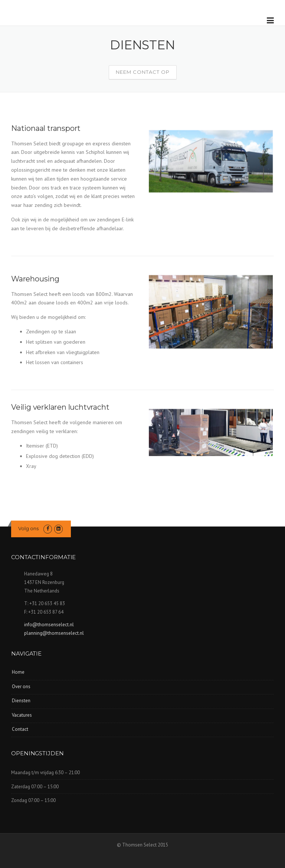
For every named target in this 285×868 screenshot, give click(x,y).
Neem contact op (143, 72)
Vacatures (22, 715)
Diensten (21, 701)
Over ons (21, 687)
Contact (20, 729)
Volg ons (28, 528)
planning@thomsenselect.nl (54, 633)
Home (18, 672)
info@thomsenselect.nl (49, 625)
